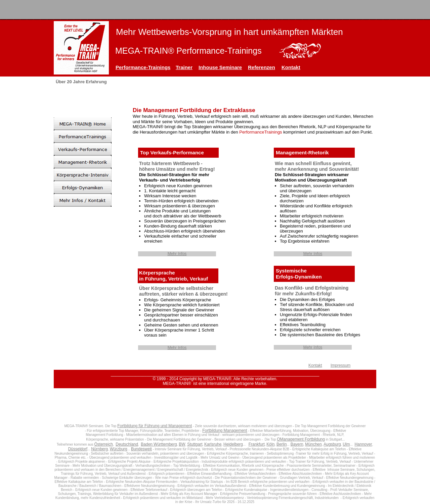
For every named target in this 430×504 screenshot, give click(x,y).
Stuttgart (195, 444)
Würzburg (119, 449)
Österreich (104, 444)
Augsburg (332, 444)
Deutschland (127, 444)
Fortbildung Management (225, 431)
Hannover (363, 444)
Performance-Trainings (143, 67)
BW (182, 444)
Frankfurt (257, 444)
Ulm (346, 444)
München (313, 444)
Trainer (184, 67)
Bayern (297, 444)
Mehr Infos (177, 254)
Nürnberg (99, 449)
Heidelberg (233, 444)
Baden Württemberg (159, 444)
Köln (270, 444)
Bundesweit (141, 449)
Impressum (340, 365)
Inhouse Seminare (220, 67)
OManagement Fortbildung (301, 439)
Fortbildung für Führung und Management (155, 426)
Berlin (282, 444)
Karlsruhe (213, 444)
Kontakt (291, 67)
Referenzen (262, 67)
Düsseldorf (78, 449)
